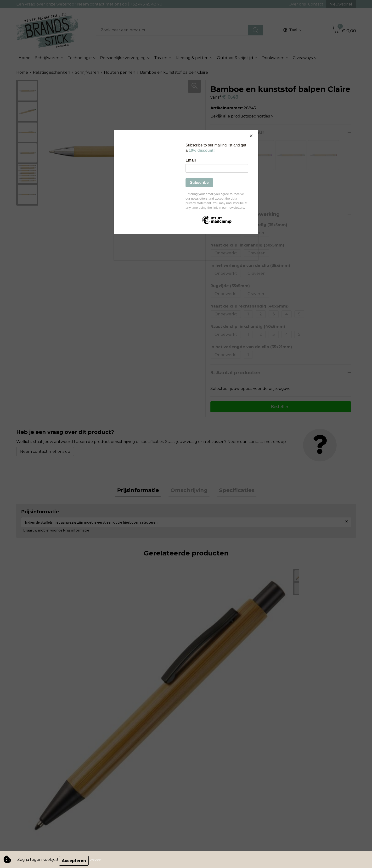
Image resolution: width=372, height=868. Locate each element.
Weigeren (98, 861)
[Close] (257, 131)
